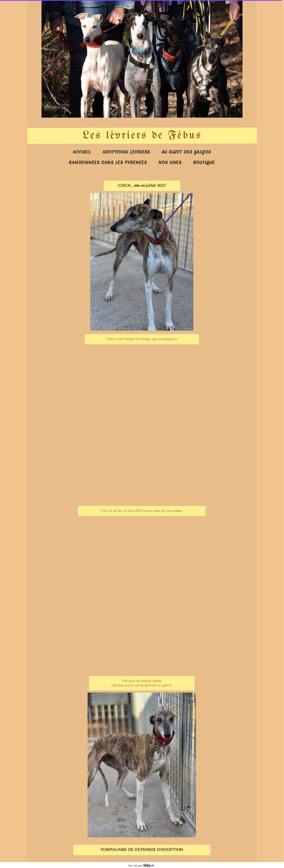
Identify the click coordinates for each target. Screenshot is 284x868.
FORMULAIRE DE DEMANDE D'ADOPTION (142, 850)
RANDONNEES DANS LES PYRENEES (108, 163)
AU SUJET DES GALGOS (186, 152)
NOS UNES (170, 163)
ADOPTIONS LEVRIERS (126, 152)
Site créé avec (143, 866)
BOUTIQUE (204, 163)
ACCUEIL (82, 152)
